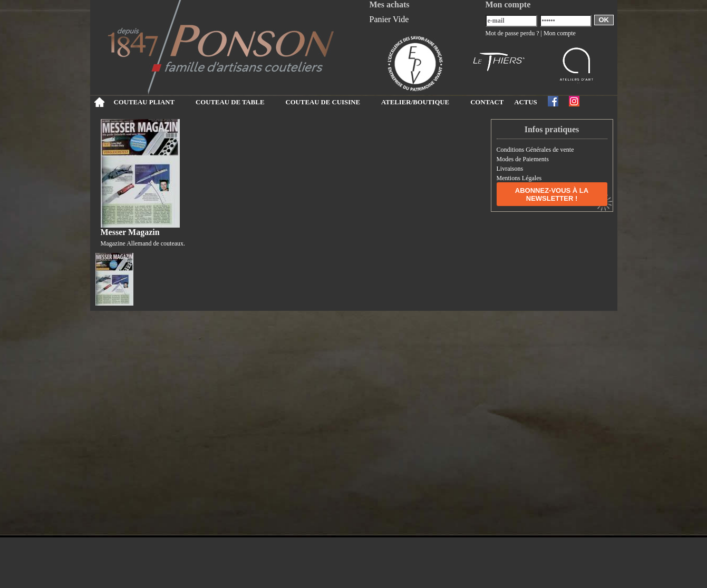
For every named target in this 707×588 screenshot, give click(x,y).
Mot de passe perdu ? (512, 33)
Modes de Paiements (523, 159)
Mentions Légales (519, 178)
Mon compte (560, 33)
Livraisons (510, 169)
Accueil (99, 102)
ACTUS (525, 102)
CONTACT (487, 102)
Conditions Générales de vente (535, 150)
